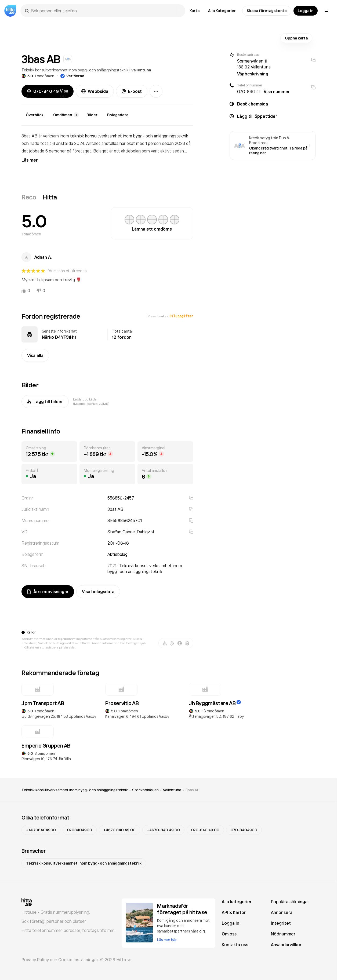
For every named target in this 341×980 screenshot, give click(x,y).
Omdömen (66, 115)
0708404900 (80, 830)
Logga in (306, 11)
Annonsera (282, 912)
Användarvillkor (286, 945)
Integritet (281, 923)
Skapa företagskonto (267, 11)
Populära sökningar (290, 902)
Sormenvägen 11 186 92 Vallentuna (254, 64)
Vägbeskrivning (253, 74)
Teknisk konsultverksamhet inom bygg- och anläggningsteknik (75, 70)
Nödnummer (283, 934)
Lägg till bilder (45, 402)
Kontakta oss (235, 945)
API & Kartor (234, 912)
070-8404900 (244, 830)
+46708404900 (41, 830)
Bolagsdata (118, 115)
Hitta (50, 197)
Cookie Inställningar (78, 960)
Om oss (229, 934)
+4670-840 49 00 (163, 830)
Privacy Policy (35, 960)
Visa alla (35, 355)
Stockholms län (145, 790)
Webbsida (95, 91)
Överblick (35, 115)
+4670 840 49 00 (119, 830)
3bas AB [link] (193, 790)
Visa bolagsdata (98, 592)
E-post (132, 91)
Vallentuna (141, 70)
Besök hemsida (253, 104)
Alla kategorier (237, 902)
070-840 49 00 (205, 830)
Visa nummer (277, 92)
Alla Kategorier (222, 11)
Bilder (92, 115)
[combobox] (106, 11)
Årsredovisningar (48, 592)
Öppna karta (296, 38)
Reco (29, 197)
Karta (195, 11)
